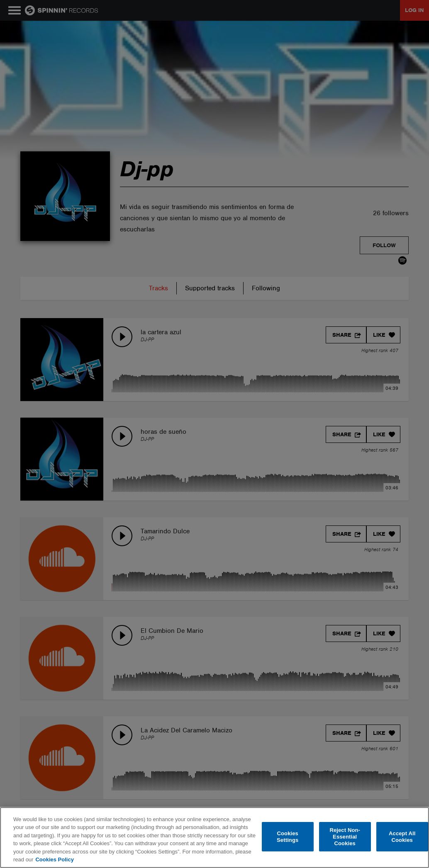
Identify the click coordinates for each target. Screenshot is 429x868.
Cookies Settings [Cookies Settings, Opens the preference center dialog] (288, 837)
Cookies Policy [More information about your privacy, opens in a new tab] (54, 859)
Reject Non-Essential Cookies (345, 837)
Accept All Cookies (402, 837)
